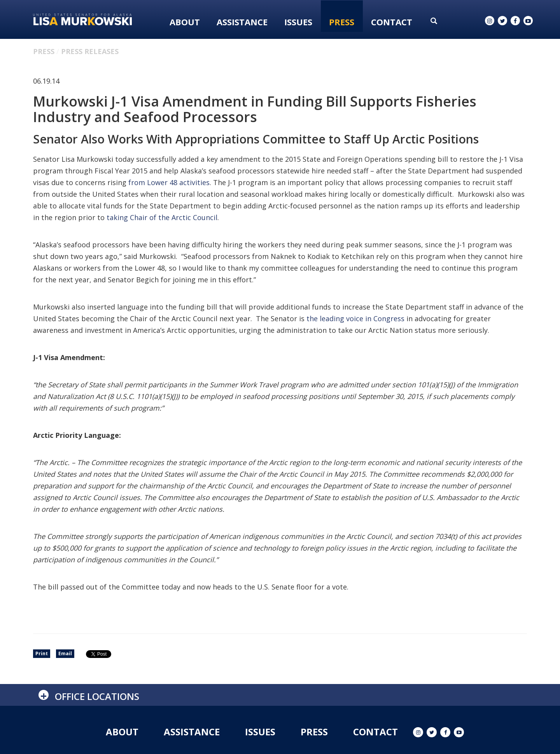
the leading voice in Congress (355, 318)
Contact (392, 22)
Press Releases (90, 51)
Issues (298, 22)
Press (342, 22)
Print (42, 653)
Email (65, 653)
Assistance (242, 22)
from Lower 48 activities (169, 182)
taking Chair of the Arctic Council (162, 217)
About (185, 22)
